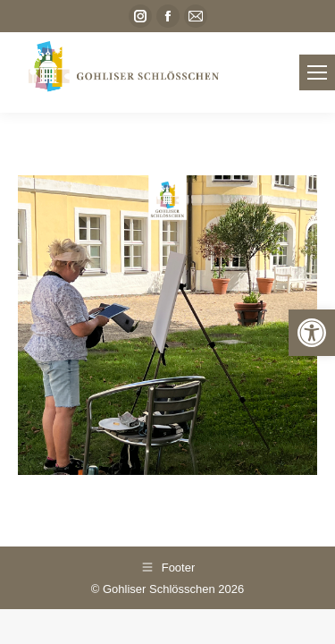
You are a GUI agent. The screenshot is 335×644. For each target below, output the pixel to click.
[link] (312, 333)
